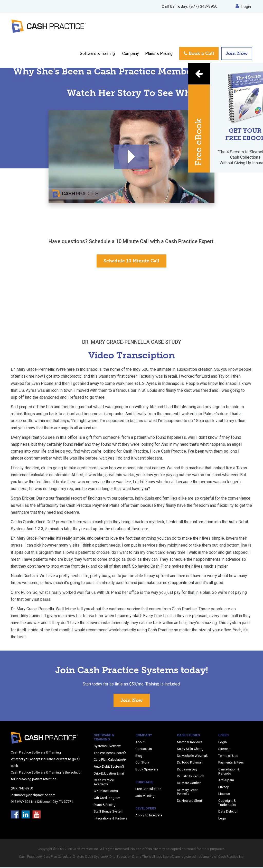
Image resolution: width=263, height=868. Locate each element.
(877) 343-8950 (189, 6)
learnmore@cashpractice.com (33, 796)
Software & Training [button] (97, 55)
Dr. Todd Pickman (190, 764)
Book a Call (199, 55)
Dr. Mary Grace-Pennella (188, 793)
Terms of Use (228, 757)
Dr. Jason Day (187, 770)
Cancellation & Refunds (229, 772)
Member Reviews (190, 743)
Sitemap (224, 750)
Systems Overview (107, 747)
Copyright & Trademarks (227, 804)
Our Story (142, 764)
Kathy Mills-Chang (190, 750)
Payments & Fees (231, 764)
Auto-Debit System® (109, 767)
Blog (139, 757)
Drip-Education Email (109, 774)
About (140, 743)
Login (243, 7)
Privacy (223, 788)
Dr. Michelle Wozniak (192, 757)
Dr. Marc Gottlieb (189, 784)
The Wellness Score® (110, 754)
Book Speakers (147, 770)
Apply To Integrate (149, 816)
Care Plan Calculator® (110, 761)
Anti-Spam (226, 781)
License (224, 795)
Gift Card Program (107, 799)
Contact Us (144, 750)
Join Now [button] (237, 55)
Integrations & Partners (111, 819)
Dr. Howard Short (190, 802)
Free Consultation (148, 790)
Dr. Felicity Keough (191, 777)
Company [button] (131, 55)
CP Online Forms (106, 792)
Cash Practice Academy (104, 783)
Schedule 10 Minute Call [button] (131, 262)
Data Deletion (228, 812)
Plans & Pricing (159, 55)
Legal (222, 819)
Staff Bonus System (109, 812)
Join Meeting (145, 797)
